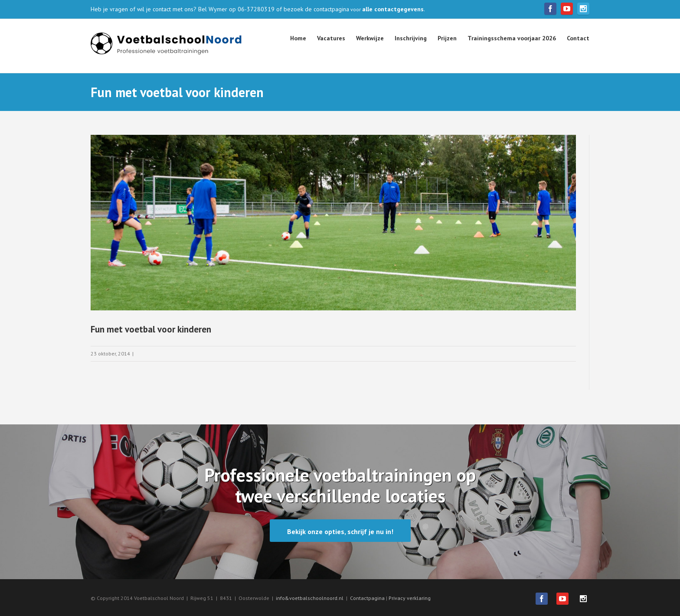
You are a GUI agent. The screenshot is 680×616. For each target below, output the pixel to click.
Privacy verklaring (410, 598)
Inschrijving (411, 38)
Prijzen (447, 38)
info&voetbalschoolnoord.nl (310, 598)
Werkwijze (370, 38)
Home (298, 38)
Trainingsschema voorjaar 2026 (512, 38)
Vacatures (331, 38)
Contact (578, 38)
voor (386, 9)
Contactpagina (368, 598)
